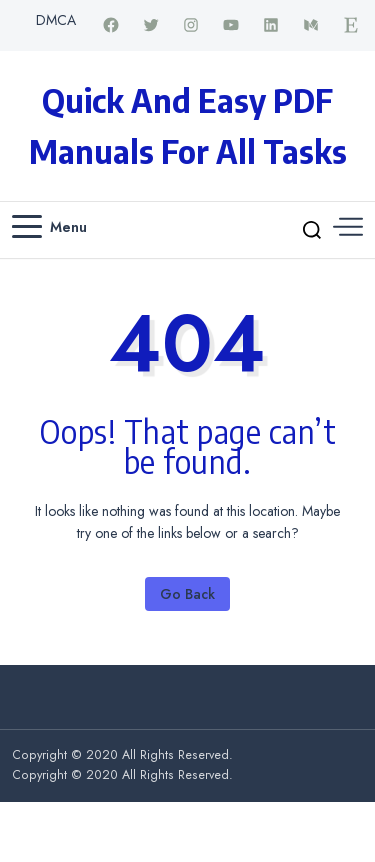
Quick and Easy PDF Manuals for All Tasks (188, 125)
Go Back (187, 594)
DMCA (56, 20)
